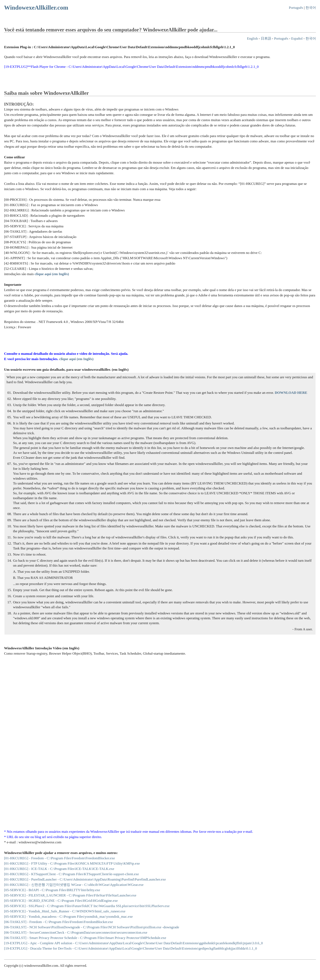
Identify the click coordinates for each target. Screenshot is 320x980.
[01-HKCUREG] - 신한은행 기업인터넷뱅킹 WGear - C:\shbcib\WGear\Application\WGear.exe (74, 885)
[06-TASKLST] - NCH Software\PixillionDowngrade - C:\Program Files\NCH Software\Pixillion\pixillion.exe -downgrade (92, 927)
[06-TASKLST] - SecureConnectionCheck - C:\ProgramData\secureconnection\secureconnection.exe (76, 933)
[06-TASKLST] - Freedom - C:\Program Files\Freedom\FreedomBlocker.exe (59, 922)
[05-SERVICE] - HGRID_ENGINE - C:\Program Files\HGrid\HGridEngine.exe (61, 901)
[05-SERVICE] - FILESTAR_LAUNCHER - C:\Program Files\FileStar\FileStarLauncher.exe (70, 895)
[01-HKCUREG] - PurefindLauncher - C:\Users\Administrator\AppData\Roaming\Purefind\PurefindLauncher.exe (85, 879)
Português (296, 8)
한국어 (311, 8)
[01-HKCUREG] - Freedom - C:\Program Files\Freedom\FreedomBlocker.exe (59, 858)
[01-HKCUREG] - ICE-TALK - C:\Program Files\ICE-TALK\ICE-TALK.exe (59, 869)
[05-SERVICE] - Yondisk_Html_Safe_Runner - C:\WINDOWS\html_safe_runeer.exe (65, 911)
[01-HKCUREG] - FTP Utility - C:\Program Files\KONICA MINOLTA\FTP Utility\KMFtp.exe (72, 863)
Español (297, 39)
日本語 (266, 39)
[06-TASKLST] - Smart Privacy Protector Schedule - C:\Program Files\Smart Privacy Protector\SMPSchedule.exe (85, 938)
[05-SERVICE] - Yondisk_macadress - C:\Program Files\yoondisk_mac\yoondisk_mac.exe (68, 917)
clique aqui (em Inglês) (76, 359)
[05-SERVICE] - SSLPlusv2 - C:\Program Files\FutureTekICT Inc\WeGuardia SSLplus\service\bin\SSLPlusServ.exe (87, 906)
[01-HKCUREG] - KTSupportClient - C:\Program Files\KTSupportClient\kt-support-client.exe (71, 874)
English (252, 39)
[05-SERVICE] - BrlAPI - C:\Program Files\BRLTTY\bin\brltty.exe (52, 890)
